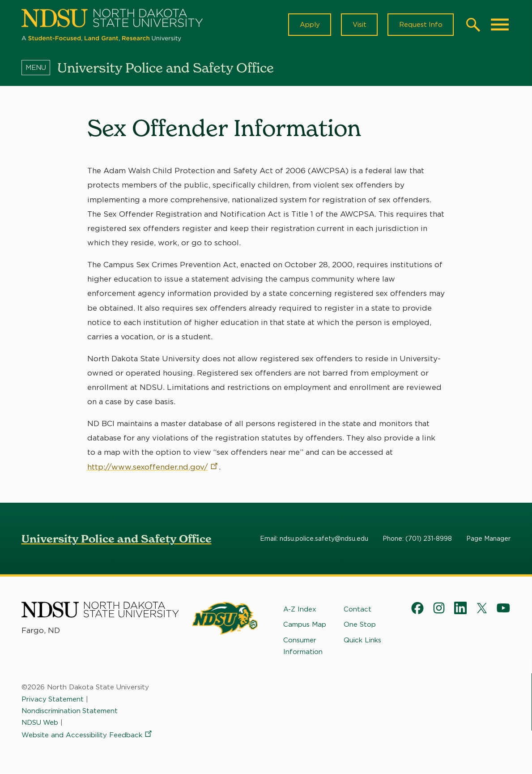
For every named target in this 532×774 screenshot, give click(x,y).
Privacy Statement (53, 700)
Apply (308, 25)
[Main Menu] (500, 25)
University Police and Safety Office (117, 540)
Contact (358, 610)
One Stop (360, 625)
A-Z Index (300, 610)
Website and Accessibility (87, 736)
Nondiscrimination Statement (70, 711)
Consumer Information (303, 646)
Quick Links (362, 641)
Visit (358, 25)
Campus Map (305, 625)
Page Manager (488, 539)
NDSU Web (40, 723)
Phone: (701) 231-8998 (417, 539)
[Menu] (39, 68)
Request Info (420, 25)
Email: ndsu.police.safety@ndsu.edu (314, 539)
